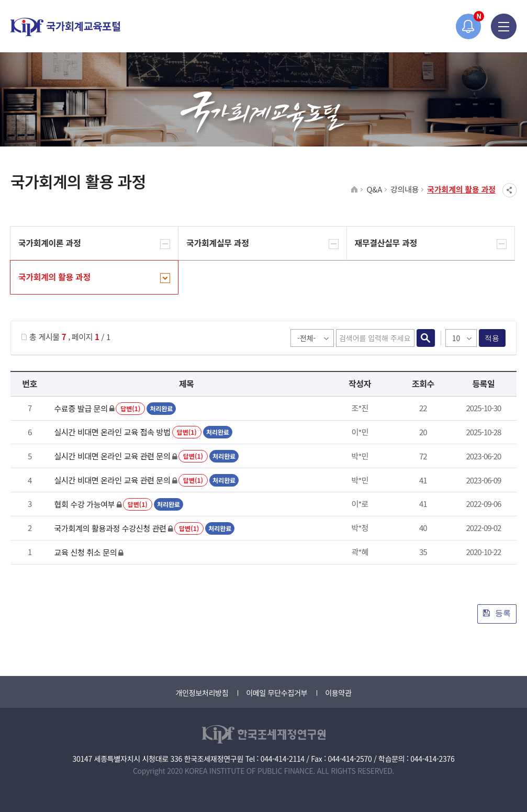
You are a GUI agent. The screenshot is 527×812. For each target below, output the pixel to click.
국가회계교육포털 (65, 27)
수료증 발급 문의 (81, 408)
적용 (492, 338)
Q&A (374, 189)
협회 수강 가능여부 (85, 504)
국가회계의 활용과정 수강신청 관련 (110, 528)
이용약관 (338, 693)
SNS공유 (509, 190)
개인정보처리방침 (202, 693)
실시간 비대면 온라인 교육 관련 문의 (113, 456)
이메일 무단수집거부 (277, 693)
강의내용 (405, 189)
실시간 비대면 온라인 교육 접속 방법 (113, 432)
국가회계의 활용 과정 (461, 189)
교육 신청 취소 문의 (86, 552)
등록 (497, 613)
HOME (355, 190)
